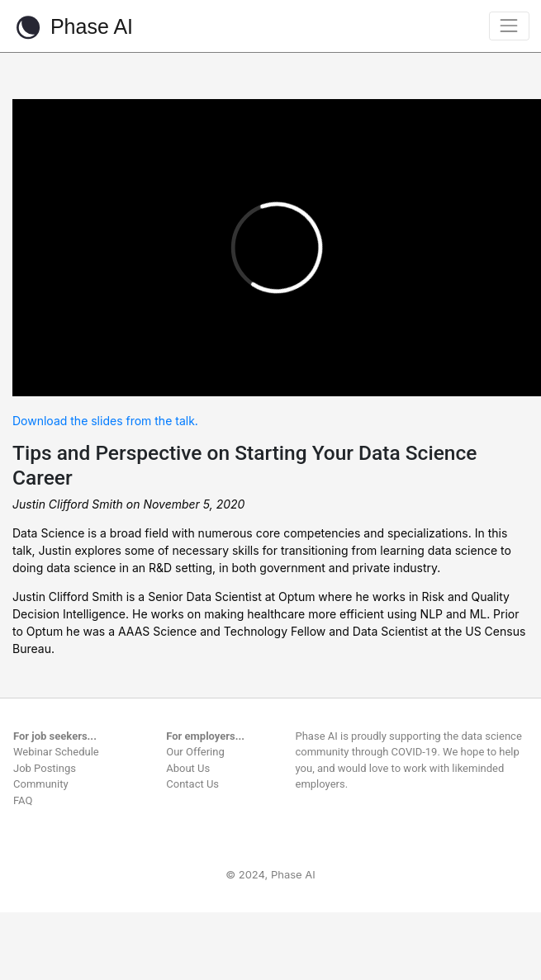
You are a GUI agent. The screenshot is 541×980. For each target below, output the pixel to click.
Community (41, 784)
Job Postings (45, 768)
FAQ (23, 800)
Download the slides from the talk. (105, 421)
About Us (188, 768)
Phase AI (72, 27)
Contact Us (192, 784)
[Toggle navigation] (509, 26)
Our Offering (195, 752)
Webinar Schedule (56, 752)
